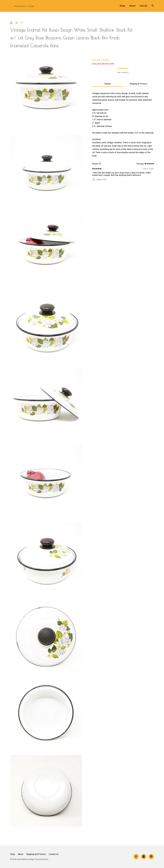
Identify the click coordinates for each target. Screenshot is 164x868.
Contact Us (54, 854)
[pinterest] (136, 857)
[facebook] (144, 857)
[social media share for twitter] (17, 23)
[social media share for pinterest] (22, 23)
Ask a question (123, 72)
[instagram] (151, 857)
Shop (122, 6)
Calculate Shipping (101, 60)
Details (108, 84)
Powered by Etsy (42, 859)
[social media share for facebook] (12, 23)
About (132, 6)
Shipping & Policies (138, 84)
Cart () (143, 6)
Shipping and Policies (36, 854)
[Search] (153, 6)
